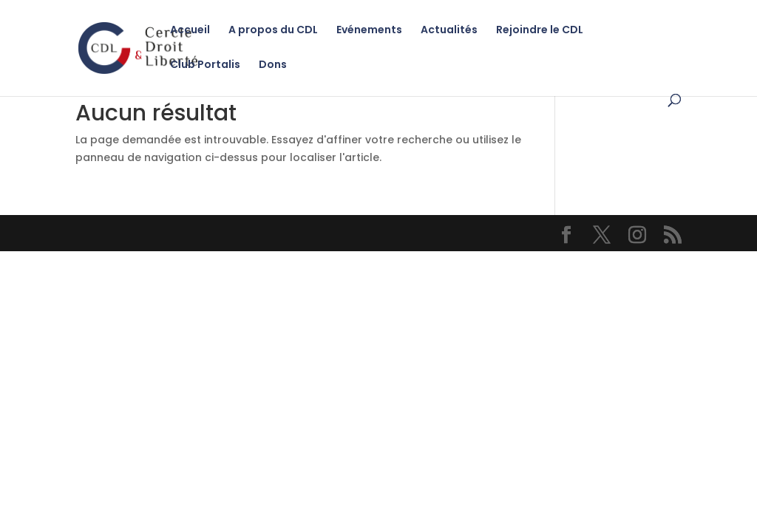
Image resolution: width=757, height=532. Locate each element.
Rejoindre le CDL (540, 31)
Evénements (369, 31)
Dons (273, 65)
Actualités (449, 31)
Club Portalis (205, 65)
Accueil (190, 31)
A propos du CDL (273, 31)
